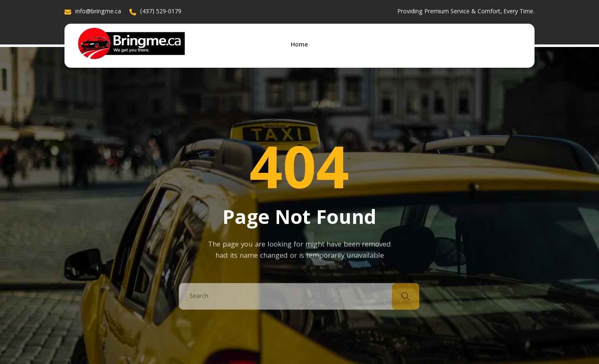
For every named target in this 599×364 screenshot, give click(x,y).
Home (299, 45)
